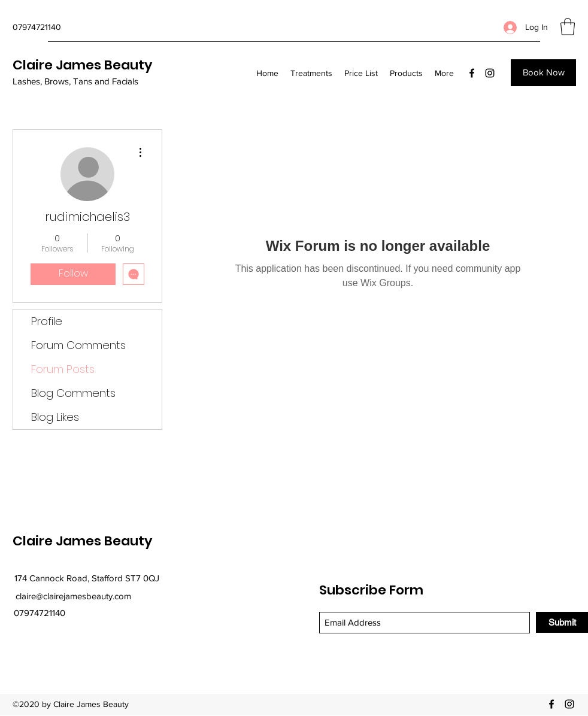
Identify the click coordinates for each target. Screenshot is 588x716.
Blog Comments (73, 393)
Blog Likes (55, 417)
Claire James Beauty (82, 65)
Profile (47, 321)
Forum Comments (78, 345)
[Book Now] (543, 73)
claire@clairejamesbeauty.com (73, 596)
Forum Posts (63, 369)
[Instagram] (490, 73)
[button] (568, 27)
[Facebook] (472, 73)
